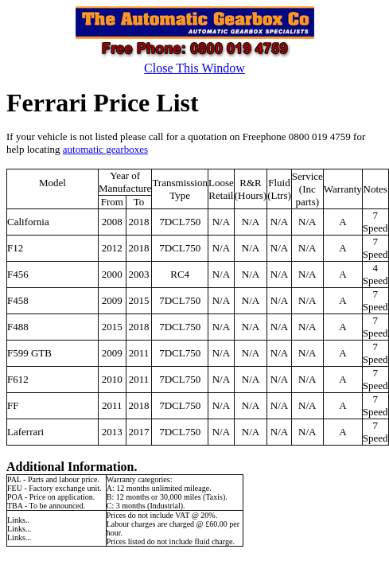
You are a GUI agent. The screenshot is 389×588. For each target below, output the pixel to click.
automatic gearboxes (105, 149)
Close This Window (194, 68)
